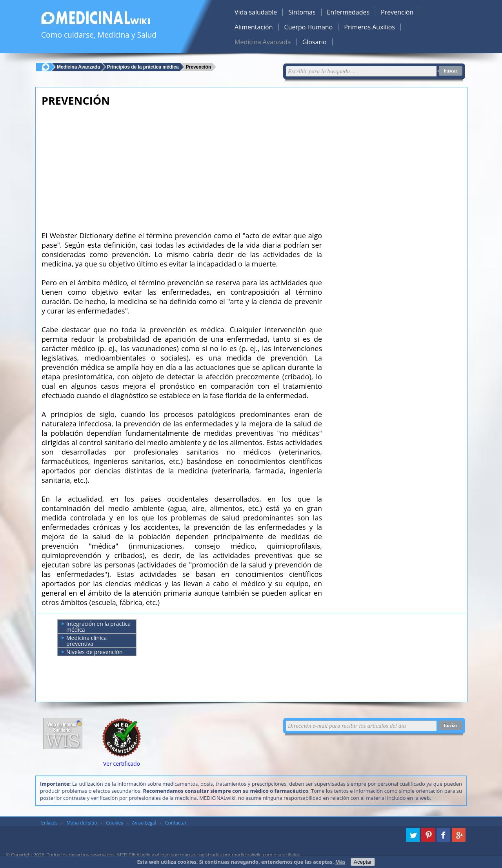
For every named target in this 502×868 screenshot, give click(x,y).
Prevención (397, 12)
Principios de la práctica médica (143, 67)
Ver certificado (122, 764)
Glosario (315, 42)
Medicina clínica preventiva (84, 641)
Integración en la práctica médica (96, 627)
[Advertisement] (182, 167)
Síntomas (302, 12)
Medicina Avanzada (263, 42)
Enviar (450, 725)
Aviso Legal (144, 823)
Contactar (176, 823)
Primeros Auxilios (369, 27)
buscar (451, 71)
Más (340, 862)
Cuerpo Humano (309, 27)
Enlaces (49, 823)
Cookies (115, 823)
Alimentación (254, 27)
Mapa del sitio (82, 823)
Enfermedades (348, 12)
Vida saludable (256, 12)
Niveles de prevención (92, 652)
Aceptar (363, 862)
